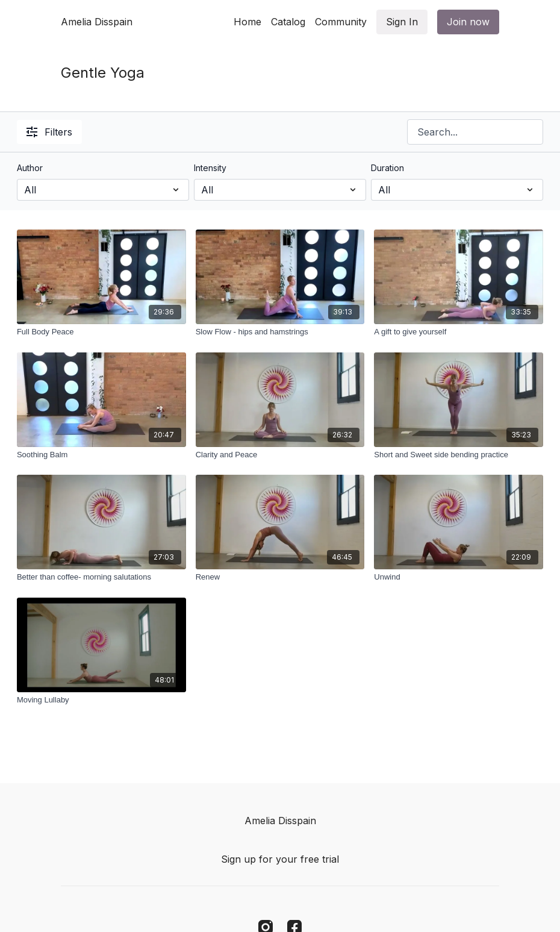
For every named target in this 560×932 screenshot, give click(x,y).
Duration (387, 168)
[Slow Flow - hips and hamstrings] (280, 332)
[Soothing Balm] (101, 455)
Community (341, 22)
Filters (49, 132)
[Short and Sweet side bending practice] (459, 455)
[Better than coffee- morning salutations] (101, 577)
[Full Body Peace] (101, 332)
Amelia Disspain (97, 22)
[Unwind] (459, 577)
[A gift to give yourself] (459, 332)
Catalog (288, 22)
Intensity (210, 168)
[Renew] (280, 577)
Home (247, 22)
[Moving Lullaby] (101, 700)
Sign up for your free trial (280, 859)
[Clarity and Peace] (280, 455)
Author (30, 168)
